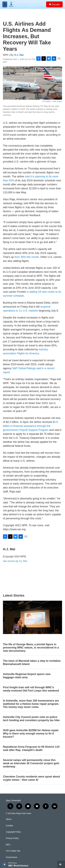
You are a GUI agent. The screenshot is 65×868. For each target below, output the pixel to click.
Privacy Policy (12, 838)
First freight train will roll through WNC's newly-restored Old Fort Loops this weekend (31, 689)
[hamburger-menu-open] (5, 4)
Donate (56, 4)
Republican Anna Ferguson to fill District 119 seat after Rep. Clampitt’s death (31, 748)
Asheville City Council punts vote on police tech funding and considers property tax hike (31, 719)
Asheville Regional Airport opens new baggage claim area (27, 676)
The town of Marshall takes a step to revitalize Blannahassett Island (32, 662)
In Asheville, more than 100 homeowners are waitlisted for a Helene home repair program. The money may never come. (31, 704)
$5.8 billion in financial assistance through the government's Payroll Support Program (30, 426)
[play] (4, 864)
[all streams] (61, 864)
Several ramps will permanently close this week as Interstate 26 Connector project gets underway (31, 763)
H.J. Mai (19, 55)
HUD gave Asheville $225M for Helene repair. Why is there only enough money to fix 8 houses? (31, 734)
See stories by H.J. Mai (15, 561)
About (9, 819)
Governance (11, 857)
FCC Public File (13, 851)
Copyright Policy (13, 832)
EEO (8, 845)
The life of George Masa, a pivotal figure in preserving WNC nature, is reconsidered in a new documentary (31, 648)
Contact (9, 826)
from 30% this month (27, 257)
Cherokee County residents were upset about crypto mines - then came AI (31, 778)
